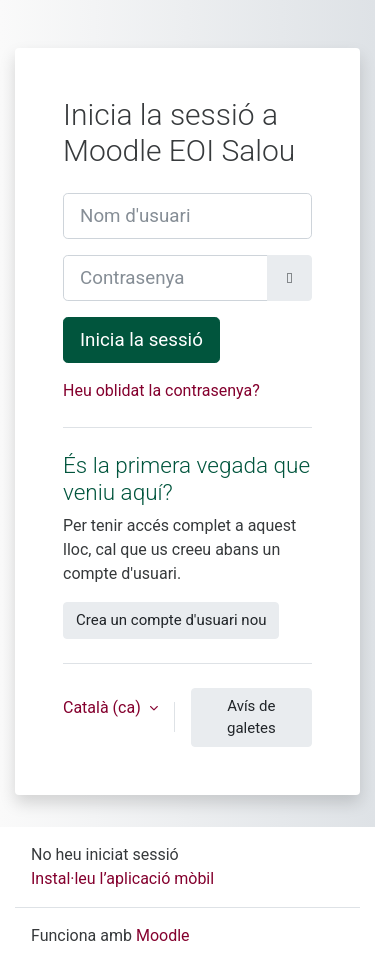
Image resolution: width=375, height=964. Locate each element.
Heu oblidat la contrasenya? (161, 390)
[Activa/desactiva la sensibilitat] (289, 278)
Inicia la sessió (141, 340)
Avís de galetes (251, 717)
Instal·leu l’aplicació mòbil (122, 878)
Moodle (163, 935)
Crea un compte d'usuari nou (171, 620)
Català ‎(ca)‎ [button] (104, 707)
